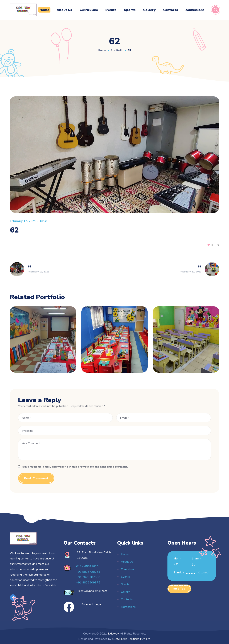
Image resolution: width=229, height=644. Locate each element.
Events (126, 577)
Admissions (128, 607)
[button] (179, 589)
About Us (127, 562)
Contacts (127, 599)
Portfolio (117, 50)
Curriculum (127, 569)
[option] (43, 342)
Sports (125, 584)
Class (44, 221)
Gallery (125, 592)
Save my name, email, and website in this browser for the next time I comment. (75, 467)
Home (102, 50)
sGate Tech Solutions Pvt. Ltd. (131, 639)
